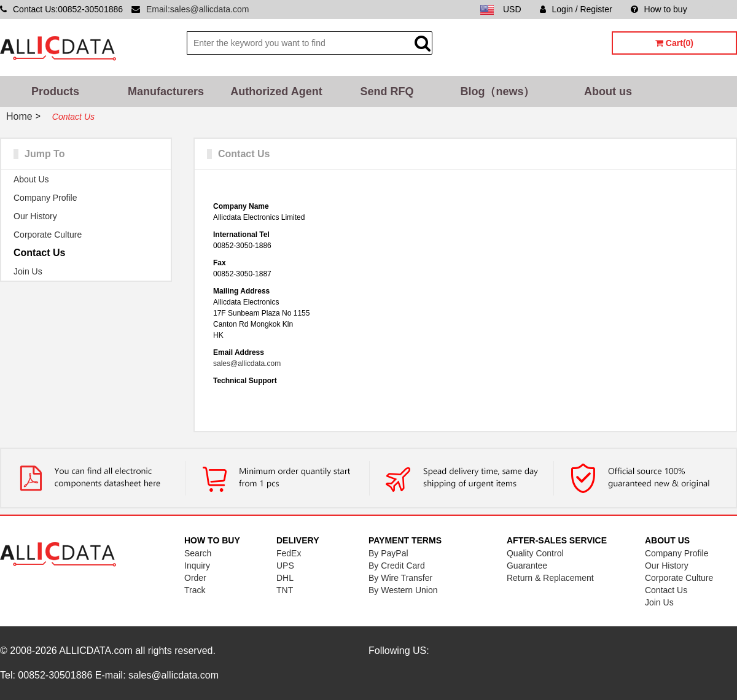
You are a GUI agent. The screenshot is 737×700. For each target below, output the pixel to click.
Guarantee (527, 566)
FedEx (289, 553)
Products (55, 91)
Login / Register (576, 9)
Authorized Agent (276, 91)
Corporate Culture (48, 235)
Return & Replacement (550, 578)
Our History (35, 216)
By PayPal (388, 553)
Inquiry (197, 566)
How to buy (659, 9)
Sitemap (721, 9)
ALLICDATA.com (96, 651)
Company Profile (45, 198)
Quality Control (535, 553)
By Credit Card (397, 566)
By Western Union (403, 590)
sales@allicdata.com (247, 364)
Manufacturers (166, 91)
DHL (285, 578)
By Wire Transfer (400, 578)
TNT (285, 590)
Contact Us (39, 253)
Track (195, 590)
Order (195, 578)
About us (608, 91)
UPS (285, 566)
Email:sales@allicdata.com (198, 9)
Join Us (28, 271)
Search (198, 553)
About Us (31, 179)
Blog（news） (497, 91)
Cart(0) (674, 43)
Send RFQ (387, 91)
